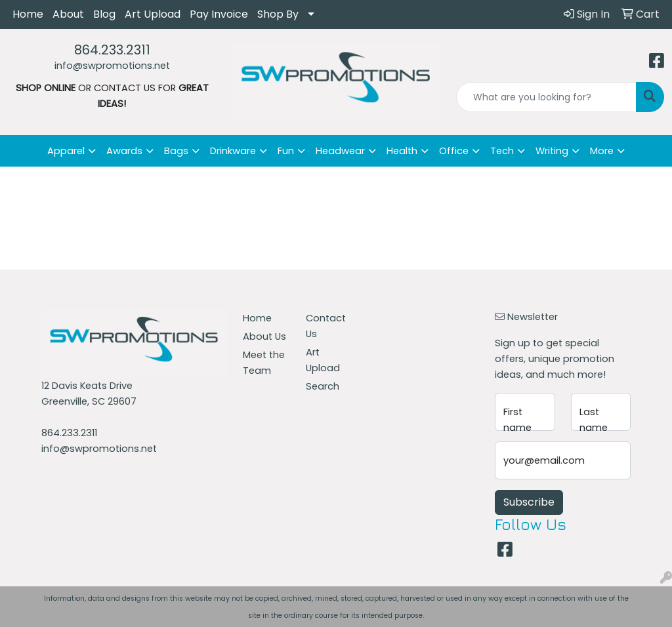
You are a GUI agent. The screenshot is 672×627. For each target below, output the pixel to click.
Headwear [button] (340, 151)
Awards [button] (124, 151)
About (68, 14)
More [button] (602, 151)
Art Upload (153, 14)
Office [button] (454, 151)
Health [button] (402, 151)
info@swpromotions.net (112, 66)
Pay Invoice (219, 14)
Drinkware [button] (233, 151)
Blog (104, 14)
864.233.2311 (112, 50)
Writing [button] (552, 151)
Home (28, 14)
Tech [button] (502, 151)
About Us (264, 336)
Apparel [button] (66, 151)
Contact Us (326, 326)
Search (323, 386)
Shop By (278, 14)
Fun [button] (286, 151)
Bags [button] (176, 151)
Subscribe (529, 502)
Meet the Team (264, 363)
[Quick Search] (546, 97)
